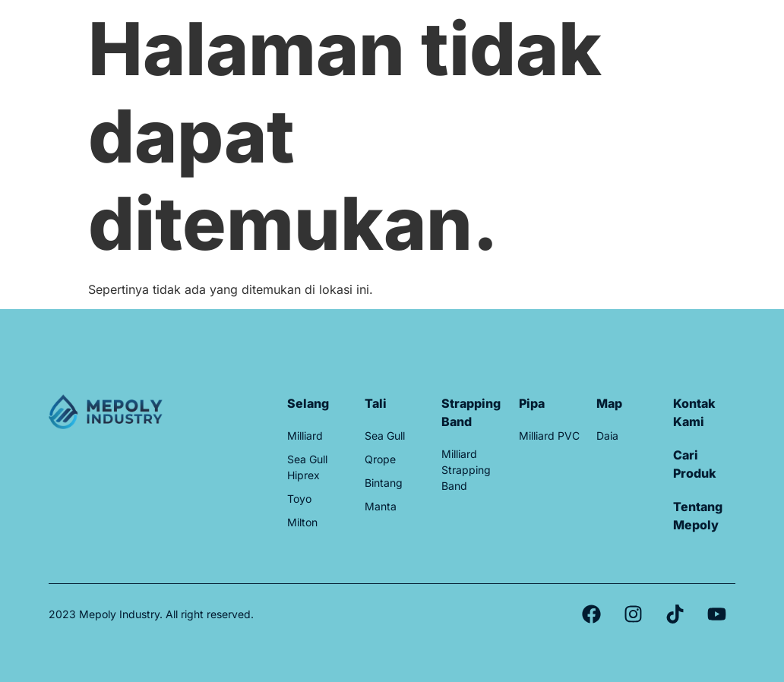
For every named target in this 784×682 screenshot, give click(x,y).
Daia (607, 436)
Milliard (305, 436)
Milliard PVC (549, 436)
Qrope (380, 459)
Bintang (384, 483)
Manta (381, 506)
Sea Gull (385, 436)
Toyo (299, 499)
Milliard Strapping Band (466, 470)
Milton (302, 522)
